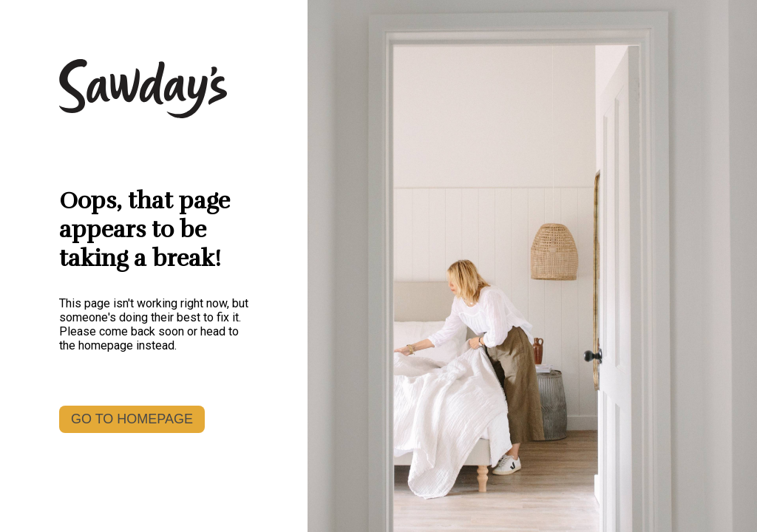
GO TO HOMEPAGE (132, 419)
